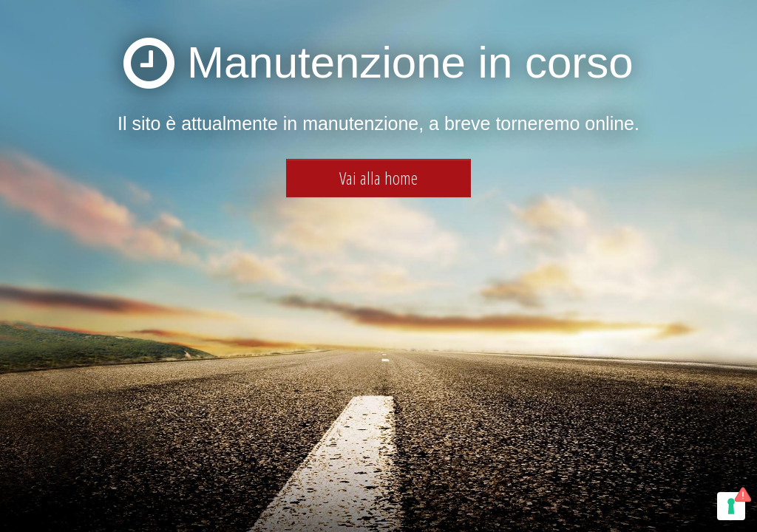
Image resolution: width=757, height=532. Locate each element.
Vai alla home (378, 178)
